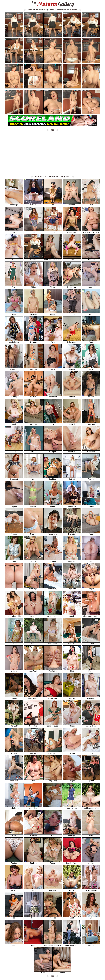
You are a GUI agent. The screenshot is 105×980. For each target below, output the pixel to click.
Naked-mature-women (91, 615)
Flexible (14, 533)
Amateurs (14, 780)
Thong (14, 588)
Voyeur (33, 890)
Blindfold (91, 862)
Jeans (53, 368)
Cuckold (91, 643)
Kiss (91, 314)
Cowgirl (72, 780)
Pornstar (53, 890)
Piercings (91, 698)
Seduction (33, 725)
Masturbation (14, 341)
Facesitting (53, 533)
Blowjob (53, 451)
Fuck (53, 341)
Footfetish (53, 670)
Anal (53, 835)
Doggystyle (72, 231)
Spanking (33, 807)
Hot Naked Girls (14, 615)
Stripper (33, 944)
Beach (72, 615)
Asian (91, 341)
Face (91, 533)
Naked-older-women (53, 944)
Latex (14, 231)
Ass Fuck (33, 670)
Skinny (14, 670)
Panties (14, 862)
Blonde (53, 506)
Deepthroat (72, 286)
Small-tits (33, 314)
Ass (91, 560)
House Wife (53, 698)
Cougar (91, 588)
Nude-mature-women (53, 259)
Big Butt (33, 862)
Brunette (72, 533)
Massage (14, 204)
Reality (14, 752)
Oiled (72, 670)
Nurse (91, 368)
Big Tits (72, 752)
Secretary (91, 423)
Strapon (53, 560)
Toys (14, 286)
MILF (14, 259)
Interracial (72, 506)
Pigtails (33, 204)
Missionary (53, 588)
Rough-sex (53, 917)
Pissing (53, 314)
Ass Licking (91, 725)
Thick (53, 286)
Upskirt (91, 780)
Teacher (33, 259)
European (91, 944)
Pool (33, 780)
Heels (14, 917)
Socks (91, 286)
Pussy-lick (53, 752)
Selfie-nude (72, 341)
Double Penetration (91, 807)
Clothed (72, 478)
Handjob (72, 451)
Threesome (33, 752)
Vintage (53, 231)
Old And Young (53, 615)
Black (14, 835)
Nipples (33, 533)
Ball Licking (14, 807)
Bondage (72, 835)
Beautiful (72, 560)
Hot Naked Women (91, 231)
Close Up (33, 615)
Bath (91, 835)
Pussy (53, 862)
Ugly (53, 204)
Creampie (91, 259)
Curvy (14, 451)
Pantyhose (53, 643)
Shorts (33, 560)
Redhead (91, 451)
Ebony (14, 698)
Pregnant (14, 478)
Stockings (33, 588)
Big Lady (14, 725)
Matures (52, 4)
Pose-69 (72, 643)
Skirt (33, 478)
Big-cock (33, 341)
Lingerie (14, 506)
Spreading (33, 423)
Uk (91, 917)
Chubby (72, 314)
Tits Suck (14, 890)
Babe (14, 314)
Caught (91, 506)
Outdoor (33, 643)
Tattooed (72, 698)
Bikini (33, 451)
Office (33, 286)
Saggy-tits (72, 588)
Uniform (72, 396)
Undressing (53, 396)
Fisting (52, 807)
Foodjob (62, 972)
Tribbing (14, 396)
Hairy (14, 560)
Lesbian (53, 478)
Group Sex (14, 368)
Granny (72, 368)
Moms (91, 670)
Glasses (72, 204)
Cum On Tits (72, 807)
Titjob (14, 423)
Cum (14, 944)
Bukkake (33, 835)
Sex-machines (91, 890)
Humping (33, 231)
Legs (91, 752)
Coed (33, 917)
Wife (43, 972)
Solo (53, 423)
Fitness (72, 725)
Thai (91, 204)
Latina (14, 643)
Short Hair (33, 368)
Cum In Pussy (72, 862)
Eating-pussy (33, 698)
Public (72, 890)
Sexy (72, 259)
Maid (72, 917)
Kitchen (33, 396)
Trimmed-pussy (53, 725)
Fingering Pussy (72, 944)
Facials (91, 478)
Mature (91, 396)
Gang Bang (53, 780)
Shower (33, 506)
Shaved (72, 423)
